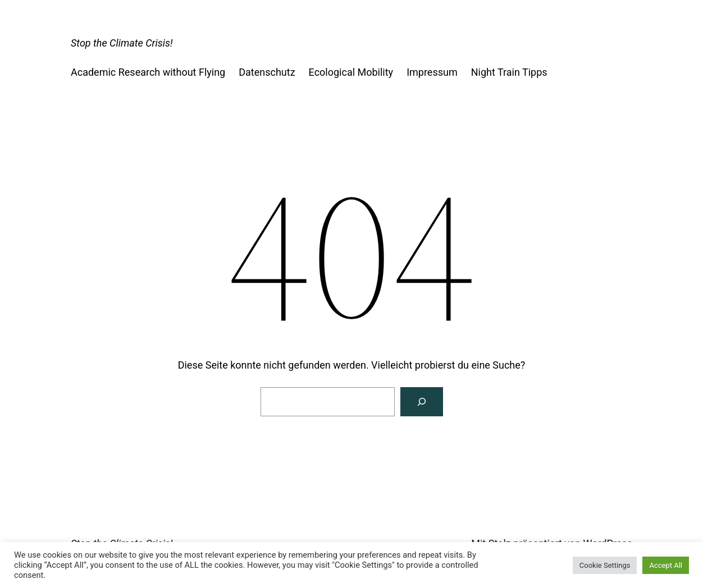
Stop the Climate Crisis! (122, 43)
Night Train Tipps (509, 72)
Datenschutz (267, 72)
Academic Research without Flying (148, 72)
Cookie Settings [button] (605, 565)
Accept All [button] (666, 565)
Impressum (432, 72)
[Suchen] (422, 402)
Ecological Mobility (351, 72)
